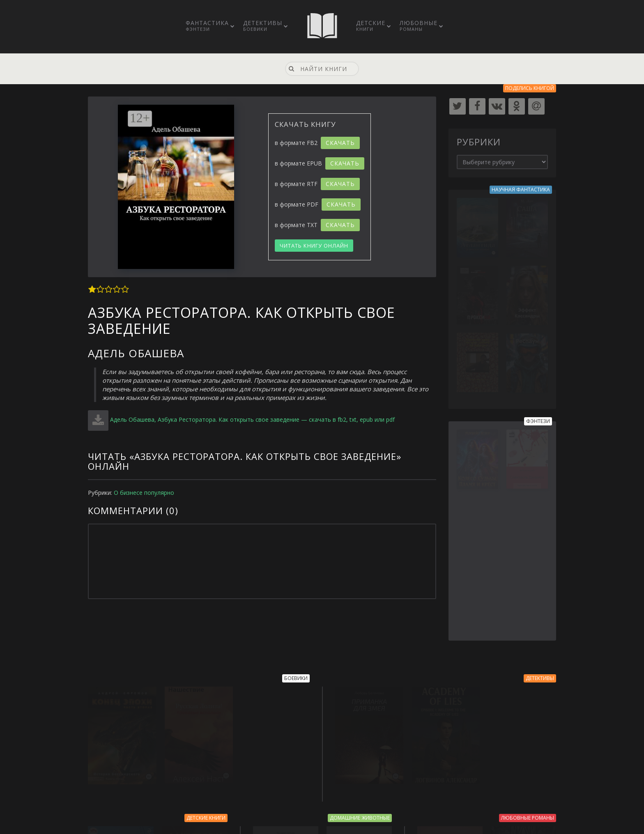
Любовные (419, 25)
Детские (371, 25)
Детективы (263, 25)
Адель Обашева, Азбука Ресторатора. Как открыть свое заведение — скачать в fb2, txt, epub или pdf (252, 419)
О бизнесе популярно (144, 493)
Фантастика (207, 25)
